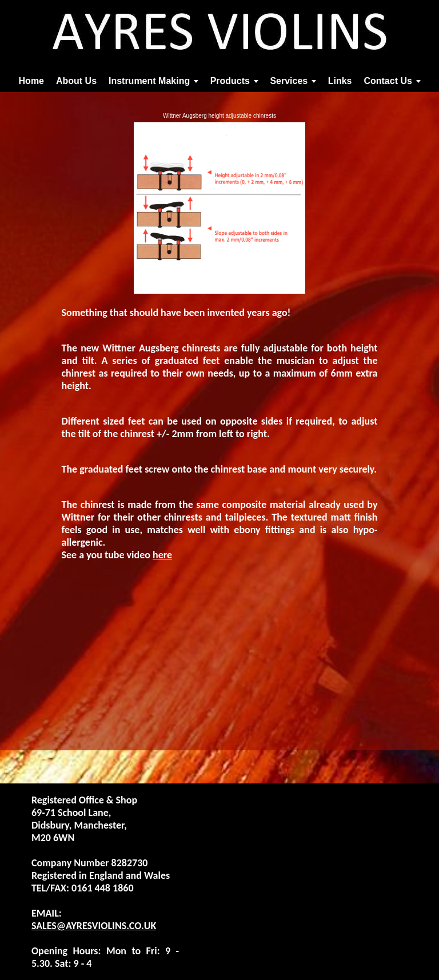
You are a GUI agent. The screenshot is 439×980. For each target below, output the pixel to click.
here (162, 555)
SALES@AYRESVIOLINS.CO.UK (94, 926)
